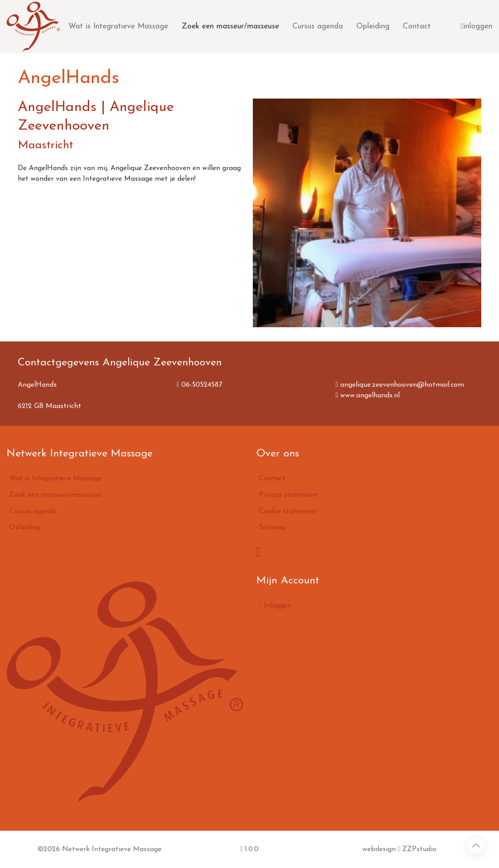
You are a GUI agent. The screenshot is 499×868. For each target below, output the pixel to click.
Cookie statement (288, 511)
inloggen (477, 27)
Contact (417, 26)
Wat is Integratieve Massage (118, 26)
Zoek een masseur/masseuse (230, 26)
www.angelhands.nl (367, 396)
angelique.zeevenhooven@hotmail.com (400, 385)
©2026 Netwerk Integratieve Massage (99, 849)
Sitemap (273, 527)
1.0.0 (249, 849)
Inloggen (275, 605)
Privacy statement (289, 495)
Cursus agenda (318, 26)
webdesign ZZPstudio (400, 849)
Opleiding (373, 26)
